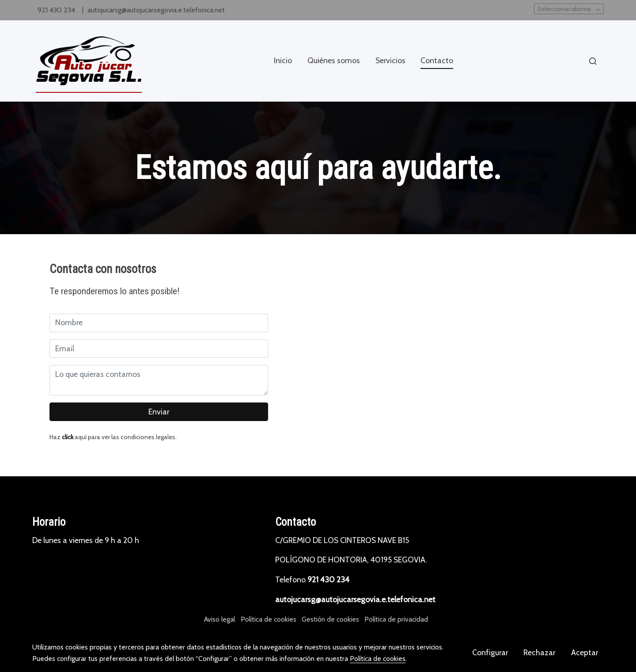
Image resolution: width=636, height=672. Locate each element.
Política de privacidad (396, 619)
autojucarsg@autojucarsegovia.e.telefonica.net (156, 10)
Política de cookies (269, 619)
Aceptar (585, 652)
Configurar (490, 652)
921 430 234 (57, 10)
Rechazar (539, 652)
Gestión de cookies (330, 619)
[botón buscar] (593, 61)
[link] (89, 61)
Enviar (159, 412)
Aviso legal (220, 619)
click (68, 437)
